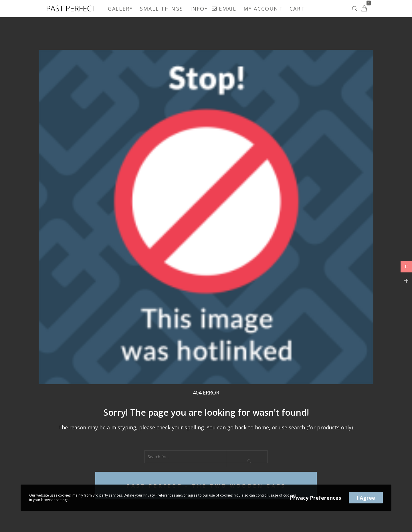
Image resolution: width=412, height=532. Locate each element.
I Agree (366, 498)
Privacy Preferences (315, 498)
